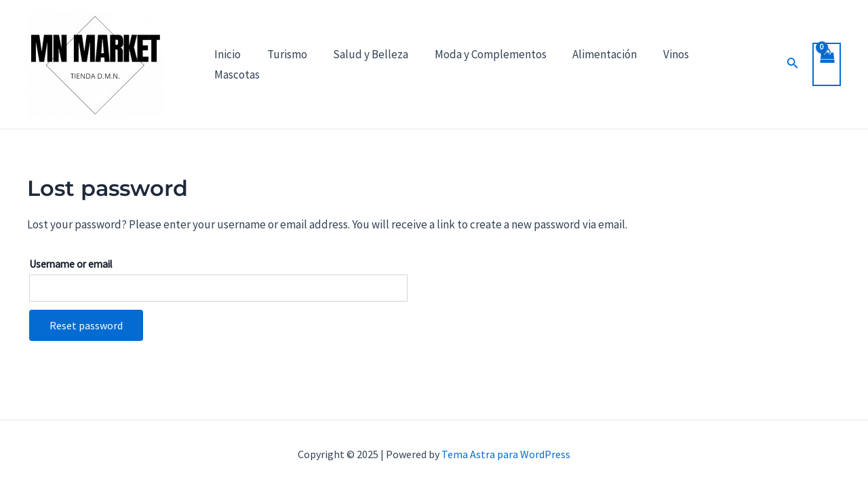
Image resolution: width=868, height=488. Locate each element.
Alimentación (591, 64)
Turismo (282, 64)
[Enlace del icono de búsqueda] (772, 64)
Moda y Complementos (480, 64)
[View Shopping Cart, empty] (826, 65)
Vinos (659, 64)
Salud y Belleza (363, 64)
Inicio (226, 64)
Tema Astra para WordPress (506, 454)
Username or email (71, 264)
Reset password (86, 325)
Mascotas (718, 64)
